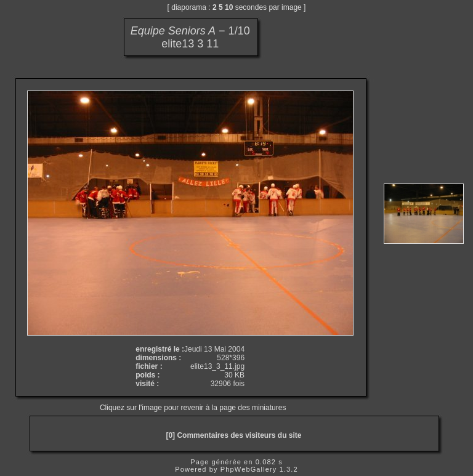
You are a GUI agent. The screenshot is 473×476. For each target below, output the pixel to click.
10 (229, 7)
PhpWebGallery (249, 469)
